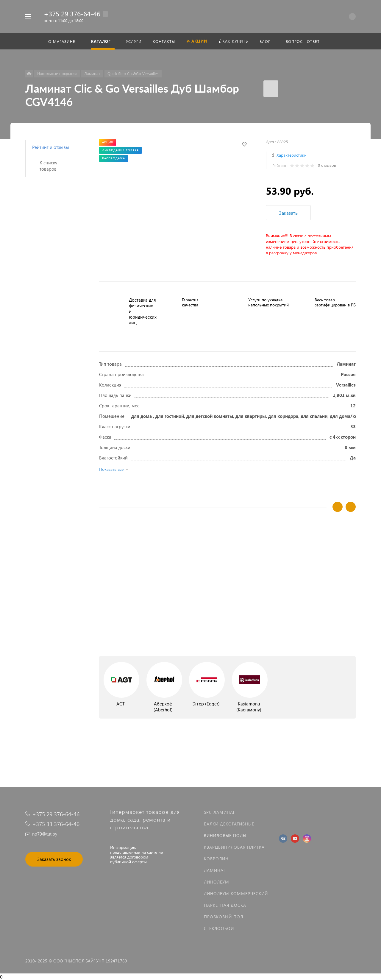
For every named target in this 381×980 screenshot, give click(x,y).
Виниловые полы (225, 835)
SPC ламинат (219, 812)
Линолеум (217, 882)
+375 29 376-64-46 (72, 14)
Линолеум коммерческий (236, 893)
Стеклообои (219, 928)
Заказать (288, 213)
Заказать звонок (54, 859)
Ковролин (216, 859)
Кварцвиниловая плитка (234, 847)
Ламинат (215, 870)
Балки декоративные (229, 824)
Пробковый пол (224, 917)
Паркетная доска (225, 905)
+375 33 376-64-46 (56, 824)
